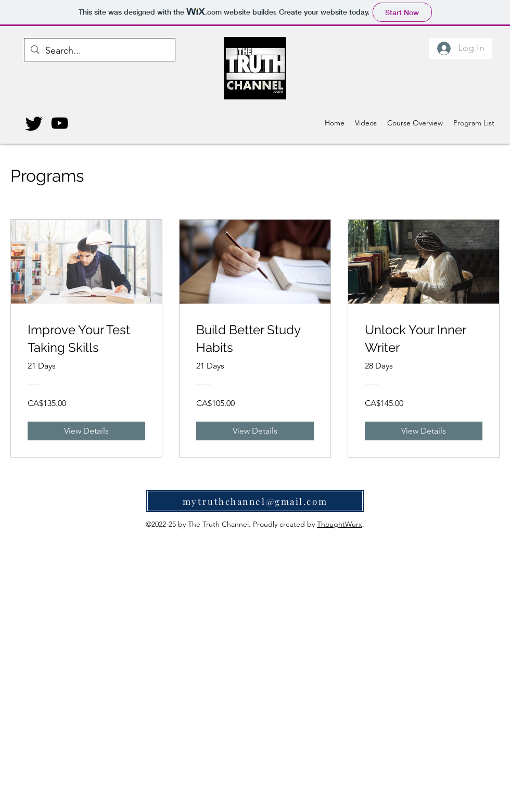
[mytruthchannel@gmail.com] (255, 501)
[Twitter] (34, 123)
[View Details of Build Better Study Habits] (255, 431)
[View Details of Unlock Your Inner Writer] (424, 431)
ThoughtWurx (340, 524)
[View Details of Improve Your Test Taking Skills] (86, 431)
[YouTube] (60, 123)
